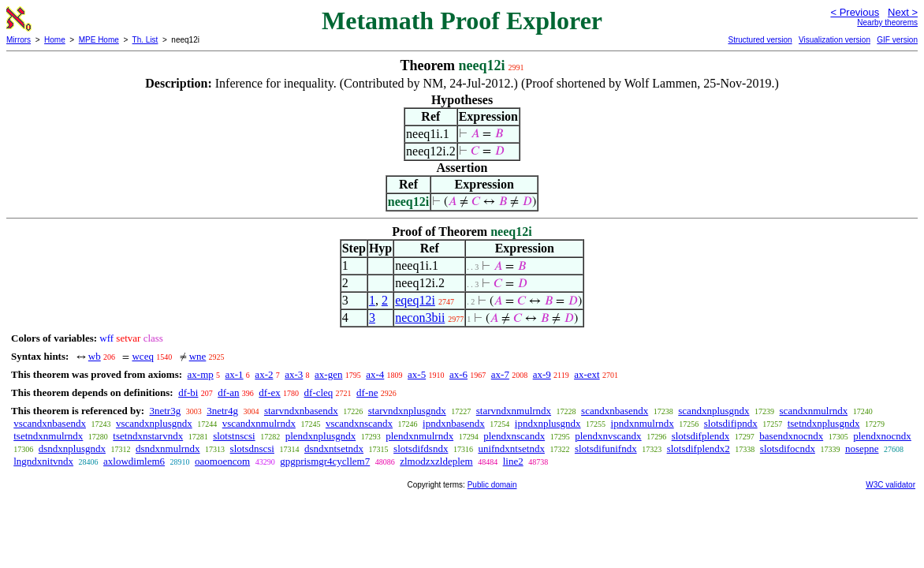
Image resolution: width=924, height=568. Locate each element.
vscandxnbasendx (50, 423)
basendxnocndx (791, 436)
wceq (142, 356)
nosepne (862, 448)
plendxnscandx (514, 436)
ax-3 (294, 374)
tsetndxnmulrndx (48, 436)
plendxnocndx (882, 436)
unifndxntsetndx (511, 448)
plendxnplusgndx (321, 436)
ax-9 (542, 374)
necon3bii (420, 318)
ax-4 (375, 374)
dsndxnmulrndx (168, 448)
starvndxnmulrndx (514, 411)
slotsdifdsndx (421, 448)
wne (198, 356)
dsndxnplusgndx (72, 448)
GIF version (897, 40)
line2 (513, 461)
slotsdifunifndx (606, 448)
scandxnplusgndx (713, 411)
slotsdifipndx (731, 423)
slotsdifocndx (788, 448)
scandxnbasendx (615, 411)
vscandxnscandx (359, 423)
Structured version (760, 40)
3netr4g (222, 411)
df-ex (269, 392)
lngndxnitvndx (43, 461)
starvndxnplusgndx (407, 411)
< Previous (855, 12)
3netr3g (165, 411)
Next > (903, 12)
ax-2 (264, 374)
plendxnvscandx (608, 436)
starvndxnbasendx (301, 411)
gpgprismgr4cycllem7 (325, 461)
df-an (228, 392)
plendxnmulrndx (419, 436)
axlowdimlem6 (134, 461)
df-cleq (319, 392)
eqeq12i (415, 300)
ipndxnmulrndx (643, 423)
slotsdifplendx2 (699, 448)
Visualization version (835, 40)
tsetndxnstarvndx (148, 436)
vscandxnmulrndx (259, 423)
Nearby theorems (887, 22)
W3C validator (890, 485)
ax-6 (458, 374)
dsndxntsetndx (334, 448)
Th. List (145, 40)
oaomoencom (222, 461)
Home (55, 40)
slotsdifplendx (701, 436)
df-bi (188, 392)
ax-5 (417, 374)
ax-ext (587, 374)
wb (95, 356)
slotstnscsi (234, 436)
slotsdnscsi (252, 448)
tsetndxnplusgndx (824, 423)
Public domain (492, 485)
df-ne (367, 392)
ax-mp (201, 374)
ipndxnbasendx (454, 423)
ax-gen (328, 374)
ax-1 (235, 374)
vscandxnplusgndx (154, 423)
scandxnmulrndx (814, 411)
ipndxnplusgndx (548, 423)
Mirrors (19, 40)
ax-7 (500, 374)
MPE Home (99, 40)
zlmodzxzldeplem (436, 461)
